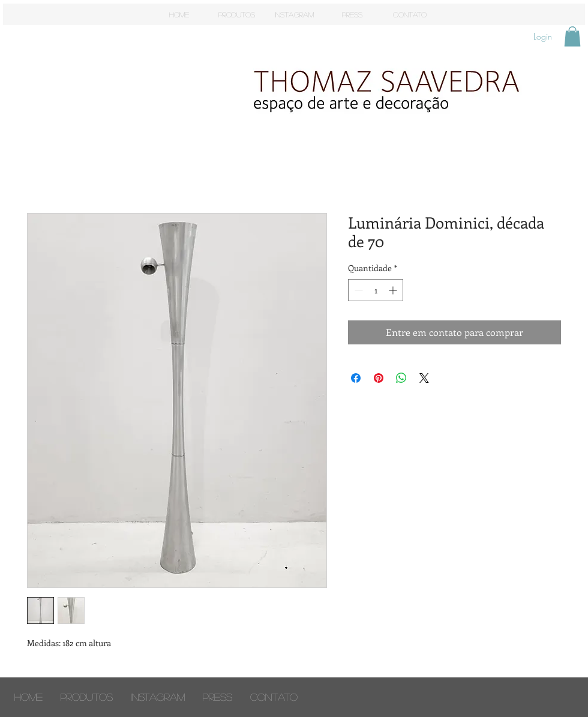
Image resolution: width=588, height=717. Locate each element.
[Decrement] (357, 290)
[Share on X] (424, 378)
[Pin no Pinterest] (379, 378)
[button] (572, 36)
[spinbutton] (376, 290)
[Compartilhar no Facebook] (356, 378)
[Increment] (394, 290)
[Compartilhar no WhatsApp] (401, 378)
